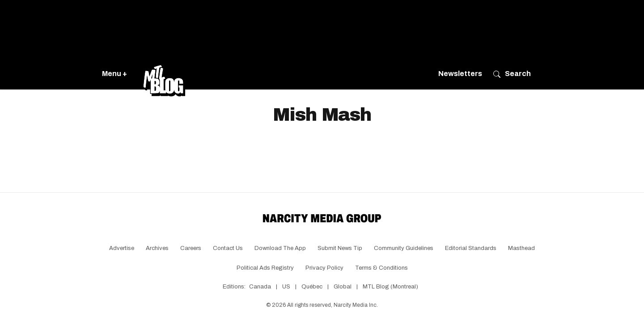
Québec (312, 287)
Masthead (521, 248)
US (286, 287)
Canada (260, 287)
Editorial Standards (471, 248)
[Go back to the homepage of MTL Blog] (164, 74)
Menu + (114, 74)
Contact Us (228, 248)
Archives (157, 248)
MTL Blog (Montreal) (390, 287)
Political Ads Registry (265, 268)
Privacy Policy (324, 268)
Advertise (122, 248)
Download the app (280, 248)
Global (343, 287)
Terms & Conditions (381, 268)
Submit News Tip (340, 248)
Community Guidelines (404, 248)
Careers (191, 248)
